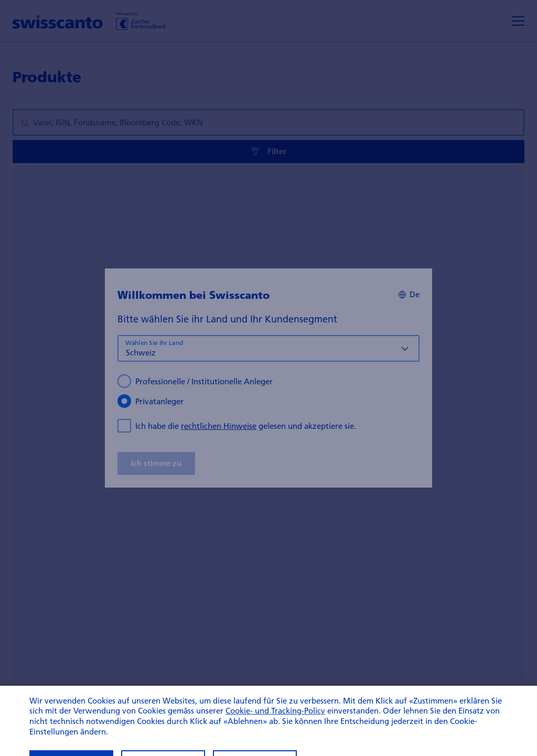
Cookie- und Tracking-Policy (275, 719)
